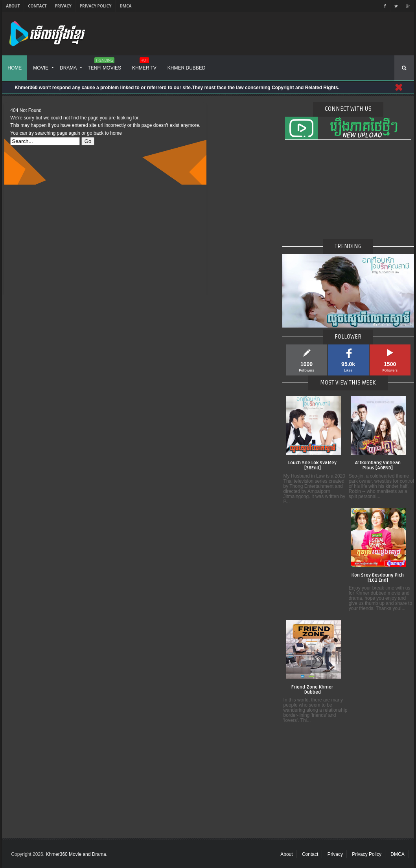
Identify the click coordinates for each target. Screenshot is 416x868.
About (13, 6)
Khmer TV (144, 65)
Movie (41, 68)
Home (15, 68)
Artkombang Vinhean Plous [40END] (378, 466)
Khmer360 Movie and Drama (76, 854)
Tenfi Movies (104, 65)
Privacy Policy (96, 6)
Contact (37, 6)
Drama (68, 68)
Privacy (63, 6)
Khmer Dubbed (187, 68)
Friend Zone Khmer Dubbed (312, 690)
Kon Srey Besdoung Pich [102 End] (378, 578)
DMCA (125, 6)
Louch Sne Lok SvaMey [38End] (312, 466)
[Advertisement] (105, 240)
